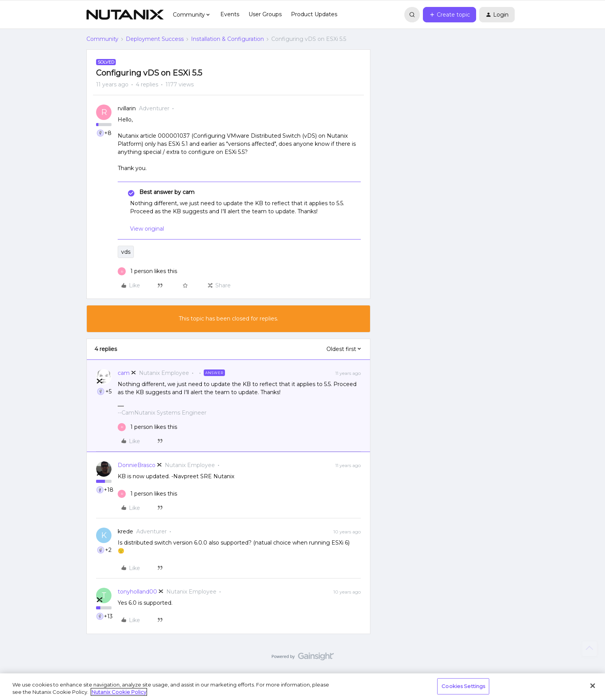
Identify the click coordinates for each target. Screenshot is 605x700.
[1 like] (147, 271)
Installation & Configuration (227, 39)
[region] (302, 687)
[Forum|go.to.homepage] (125, 15)
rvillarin (127, 108)
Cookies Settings (463, 686)
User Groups (265, 14)
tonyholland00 (137, 592)
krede (125, 531)
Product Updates (314, 14)
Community (102, 39)
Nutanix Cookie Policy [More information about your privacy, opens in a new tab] (119, 692)
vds (126, 252)
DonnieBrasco (137, 465)
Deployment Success (155, 39)
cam (124, 373)
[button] (450, 15)
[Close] (593, 686)
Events (230, 14)
